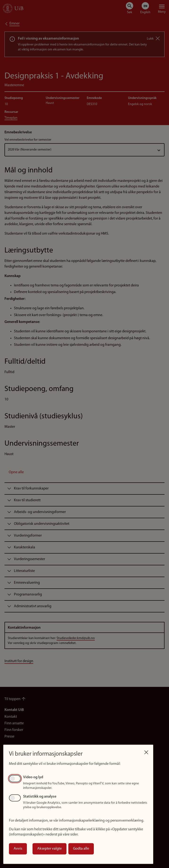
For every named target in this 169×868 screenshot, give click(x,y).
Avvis (18, 849)
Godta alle (81, 849)
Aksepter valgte (49, 849)
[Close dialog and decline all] (146, 751)
